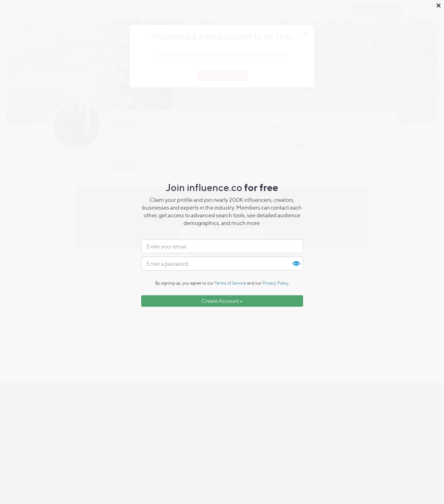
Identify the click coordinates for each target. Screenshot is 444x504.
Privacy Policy (275, 283)
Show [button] (296, 264)
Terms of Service (230, 283)
